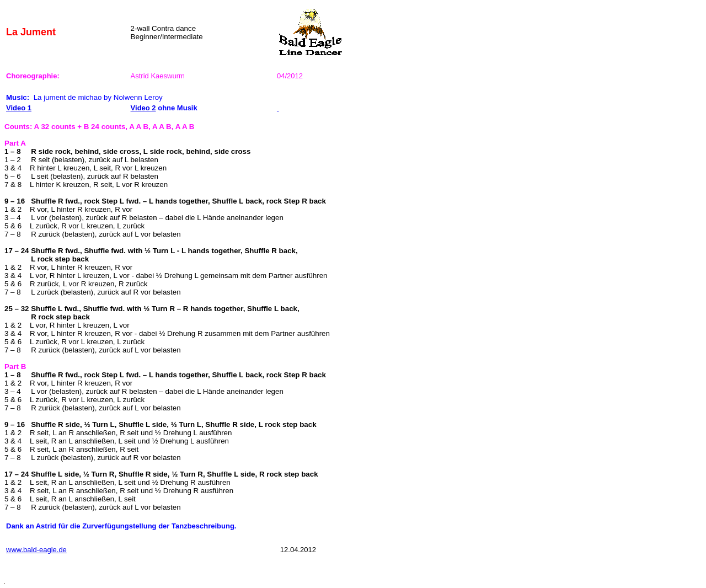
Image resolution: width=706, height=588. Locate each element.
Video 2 (143, 108)
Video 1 (19, 108)
